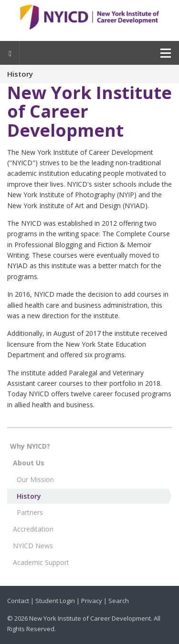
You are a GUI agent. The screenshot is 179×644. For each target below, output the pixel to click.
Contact (18, 601)
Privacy (92, 601)
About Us (29, 463)
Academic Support (41, 562)
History (29, 496)
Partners (30, 512)
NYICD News (33, 546)
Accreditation (33, 529)
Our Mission (35, 479)
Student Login (55, 601)
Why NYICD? (30, 446)
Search (119, 601)
